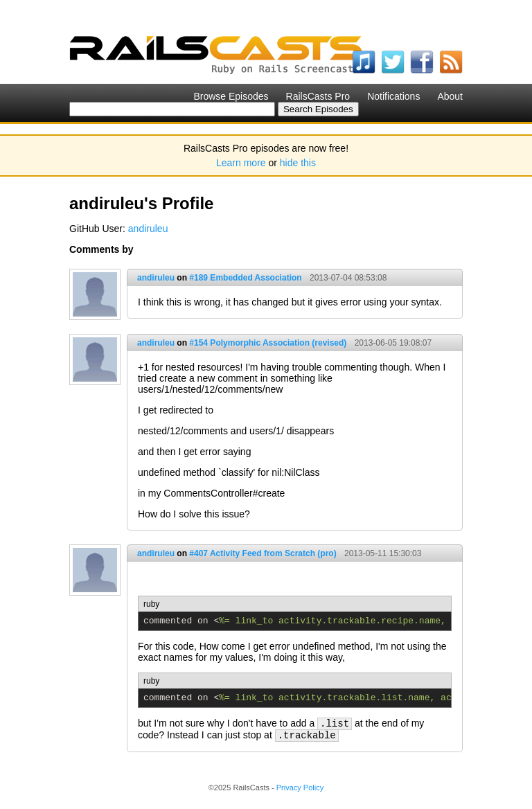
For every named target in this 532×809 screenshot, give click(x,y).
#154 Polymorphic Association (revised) (268, 343)
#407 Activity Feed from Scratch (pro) (263, 553)
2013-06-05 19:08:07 (393, 343)
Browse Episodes (231, 96)
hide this (298, 163)
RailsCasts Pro (318, 96)
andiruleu (148, 229)
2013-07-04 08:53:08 (348, 278)
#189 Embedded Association (245, 278)
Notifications (393, 96)
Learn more (241, 163)
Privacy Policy (300, 788)
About (450, 96)
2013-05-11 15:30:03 (383, 553)
